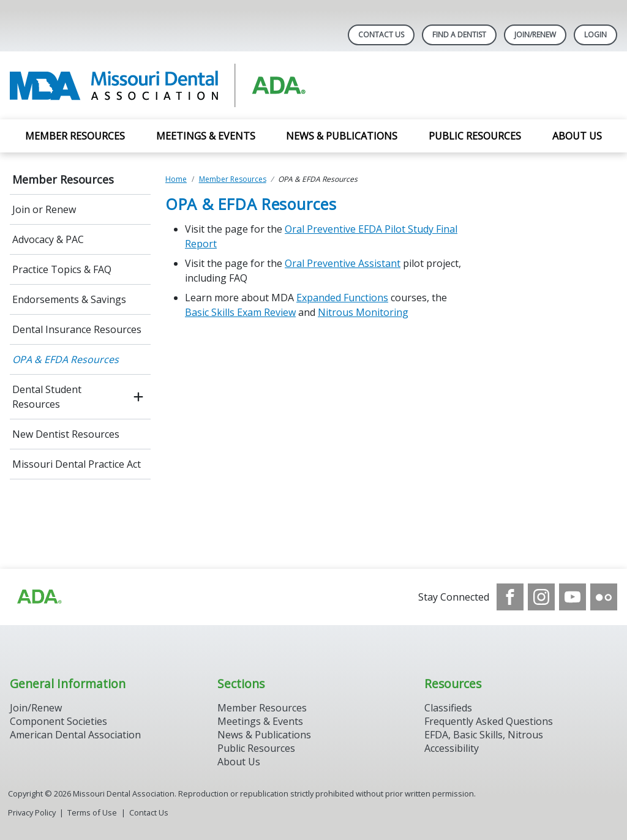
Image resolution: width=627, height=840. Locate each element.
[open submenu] (138, 397)
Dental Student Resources (47, 397)
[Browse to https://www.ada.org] (39, 597)
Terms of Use (92, 812)
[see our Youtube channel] (573, 597)
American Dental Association (75, 735)
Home (176, 179)
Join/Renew (535, 35)
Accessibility (452, 748)
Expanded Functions (342, 298)
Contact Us (381, 35)
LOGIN (595, 35)
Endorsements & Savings (69, 299)
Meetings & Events (206, 136)
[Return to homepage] (168, 85)
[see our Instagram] (541, 597)
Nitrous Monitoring (363, 312)
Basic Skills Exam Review (240, 312)
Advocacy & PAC (48, 239)
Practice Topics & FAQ (62, 269)
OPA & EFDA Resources (66, 359)
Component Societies (58, 721)
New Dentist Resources (66, 434)
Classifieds (448, 708)
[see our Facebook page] (510, 597)
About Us (577, 136)
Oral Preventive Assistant (343, 263)
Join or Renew (44, 209)
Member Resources (75, 136)
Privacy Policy (32, 812)
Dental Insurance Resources (77, 329)
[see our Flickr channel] (604, 597)
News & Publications (342, 136)
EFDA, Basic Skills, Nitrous (484, 735)
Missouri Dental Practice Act (77, 464)
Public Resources (475, 136)
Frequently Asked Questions (489, 721)
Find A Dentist (459, 35)
